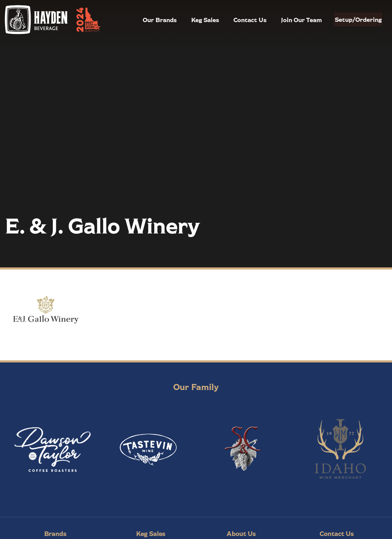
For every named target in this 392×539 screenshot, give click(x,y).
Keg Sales (192, 20)
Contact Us (237, 20)
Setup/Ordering (352, 19)
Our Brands (147, 20)
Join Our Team (288, 20)
